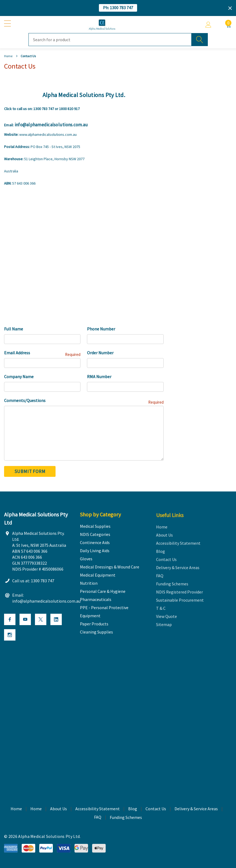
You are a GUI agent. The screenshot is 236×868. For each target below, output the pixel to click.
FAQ (98, 817)
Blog (133, 809)
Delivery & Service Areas (196, 809)
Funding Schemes (126, 818)
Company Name (19, 377)
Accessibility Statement (98, 809)
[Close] (230, 8)
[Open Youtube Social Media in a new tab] (25, 620)
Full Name (14, 329)
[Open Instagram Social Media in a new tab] (10, 635)
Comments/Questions (84, 401)
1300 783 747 (44, 109)
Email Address (42, 353)
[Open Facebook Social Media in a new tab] (10, 620)
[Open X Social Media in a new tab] (41, 620)
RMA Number (99, 377)
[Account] (208, 25)
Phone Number (101, 329)
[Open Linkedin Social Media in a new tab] (56, 620)
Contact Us (156, 809)
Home (36, 809)
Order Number (100, 353)
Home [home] (16, 809)
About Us (59, 809)
